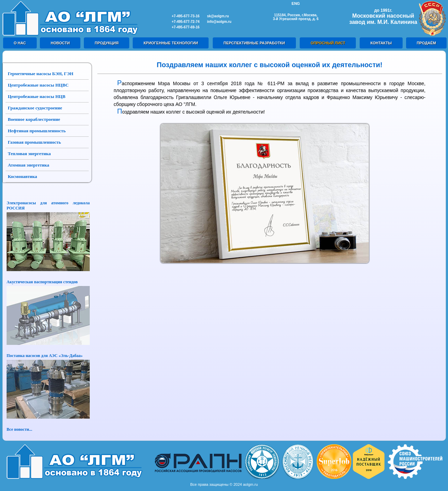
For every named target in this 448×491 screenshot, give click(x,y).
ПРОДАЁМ (427, 43)
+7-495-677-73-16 (186, 16)
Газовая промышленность (34, 142)
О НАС (20, 43)
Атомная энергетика (29, 165)
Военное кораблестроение (34, 119)
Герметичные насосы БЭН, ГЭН (41, 74)
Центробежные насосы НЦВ (37, 96)
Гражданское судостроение (35, 108)
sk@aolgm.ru (218, 16)
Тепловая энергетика (29, 154)
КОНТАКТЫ (381, 43)
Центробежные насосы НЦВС (38, 85)
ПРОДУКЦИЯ (107, 43)
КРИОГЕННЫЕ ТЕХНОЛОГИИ (171, 43)
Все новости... (19, 429)
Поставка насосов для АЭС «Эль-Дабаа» (45, 356)
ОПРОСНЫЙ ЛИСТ (328, 43)
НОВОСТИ (60, 43)
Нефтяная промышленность (37, 131)
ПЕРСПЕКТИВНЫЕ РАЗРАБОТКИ (254, 43)
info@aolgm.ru (219, 22)
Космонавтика (23, 176)
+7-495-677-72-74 (186, 22)
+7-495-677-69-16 (186, 27)
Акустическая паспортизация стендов (42, 282)
